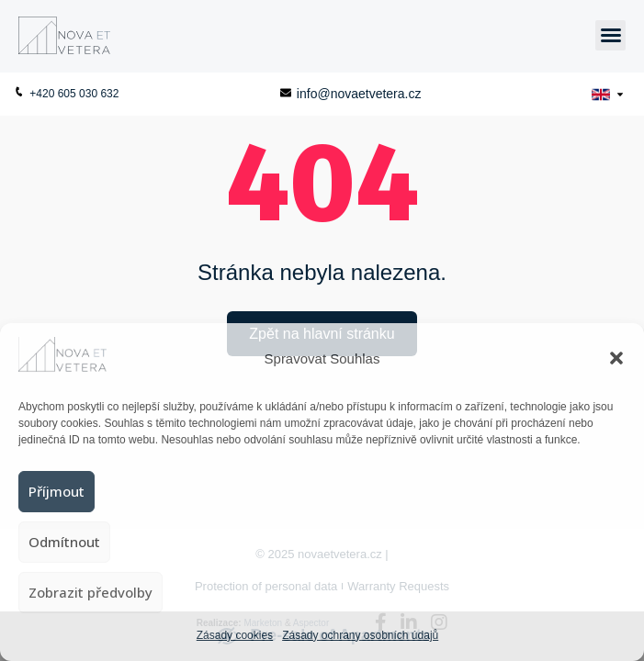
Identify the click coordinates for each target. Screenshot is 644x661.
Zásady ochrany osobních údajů (360, 635)
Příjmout (56, 491)
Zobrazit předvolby (90, 592)
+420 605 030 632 (66, 93)
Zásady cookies (235, 635)
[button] (616, 358)
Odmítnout (64, 542)
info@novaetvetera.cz (351, 94)
